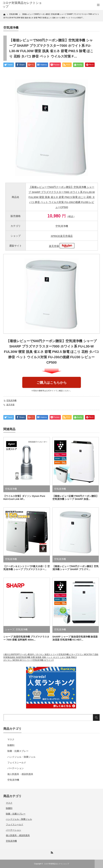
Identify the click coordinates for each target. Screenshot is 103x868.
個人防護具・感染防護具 (20, 774)
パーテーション (16, 768)
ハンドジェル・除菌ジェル (21, 757)
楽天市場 (54, 246)
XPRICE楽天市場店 (62, 236)
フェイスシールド (17, 763)
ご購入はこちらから (52, 383)
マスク (11, 739)
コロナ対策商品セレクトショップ (56, 864)
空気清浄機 (11, 28)
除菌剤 (11, 745)
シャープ (10, 629)
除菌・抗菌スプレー (18, 751)
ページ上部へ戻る (99, 864)
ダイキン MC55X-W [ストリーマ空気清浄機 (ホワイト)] (29, 660)
